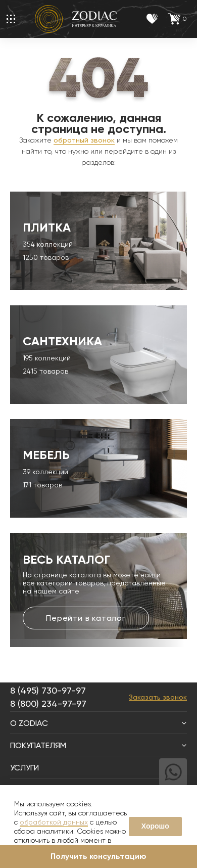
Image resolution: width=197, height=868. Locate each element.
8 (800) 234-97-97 (48, 703)
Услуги (98, 768)
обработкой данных (54, 822)
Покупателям (98, 745)
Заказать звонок (158, 697)
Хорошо (155, 826)
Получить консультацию (98, 856)
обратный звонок (84, 140)
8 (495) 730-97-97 (48, 690)
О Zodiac (98, 723)
